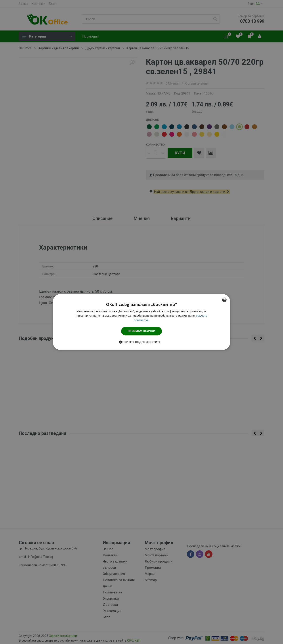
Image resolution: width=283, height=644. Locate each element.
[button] (141, 342)
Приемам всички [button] (142, 331)
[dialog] (141, 322)
